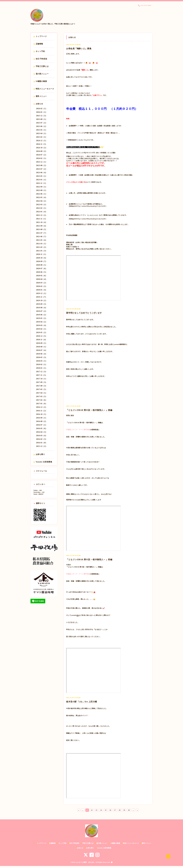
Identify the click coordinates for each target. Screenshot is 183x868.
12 (92, 810)
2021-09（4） (42, 226)
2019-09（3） (42, 304)
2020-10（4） (42, 258)
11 (87, 810)
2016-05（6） (42, 428)
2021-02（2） (42, 247)
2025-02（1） (42, 137)
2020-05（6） (42, 276)
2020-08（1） (42, 265)
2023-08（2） (42, 165)
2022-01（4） (42, 212)
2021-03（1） (42, 244)
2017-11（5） (42, 375)
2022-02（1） (42, 208)
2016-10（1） (42, 414)
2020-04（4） (42, 279)
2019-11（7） (42, 297)
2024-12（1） (42, 141)
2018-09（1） (42, 343)
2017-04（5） (42, 393)
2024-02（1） (42, 158)
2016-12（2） (42, 407)
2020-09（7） (42, 261)
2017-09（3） (42, 382)
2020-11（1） (42, 254)
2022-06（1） (42, 194)
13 (96, 810)
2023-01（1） (42, 180)
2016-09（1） (42, 418)
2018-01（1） (42, 368)
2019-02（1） (42, 329)
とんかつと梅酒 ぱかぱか (85, 862)
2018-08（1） (42, 347)
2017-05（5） (42, 389)
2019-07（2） (42, 311)
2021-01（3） (42, 251)
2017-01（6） (42, 404)
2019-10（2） (42, 301)
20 (129, 810)
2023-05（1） (42, 176)
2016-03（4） (42, 436)
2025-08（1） (42, 119)
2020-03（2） (42, 283)
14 (101, 810)
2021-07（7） (42, 233)
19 (124, 810)
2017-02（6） (42, 400)
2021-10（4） (42, 222)
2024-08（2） (42, 151)
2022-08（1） (42, 190)
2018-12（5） (42, 336)
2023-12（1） (42, 162)
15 (106, 810)
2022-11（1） (42, 183)
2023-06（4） (42, 173)
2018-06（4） (42, 354)
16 (110, 810)
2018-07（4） (42, 350)
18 (120, 810)
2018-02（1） (42, 365)
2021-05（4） (42, 240)
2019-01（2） (42, 333)
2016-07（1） (42, 425)
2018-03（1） (42, 361)
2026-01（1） (42, 112)
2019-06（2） (42, 315)
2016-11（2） (42, 411)
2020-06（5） (42, 272)
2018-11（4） (42, 340)
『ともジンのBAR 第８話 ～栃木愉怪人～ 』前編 (89, 559)
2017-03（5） (42, 396)
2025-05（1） (42, 130)
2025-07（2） (42, 123)
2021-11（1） (42, 219)
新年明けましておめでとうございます (84, 313)
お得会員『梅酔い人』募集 (79, 49)
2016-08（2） (42, 421)
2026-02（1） (42, 109)
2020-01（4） (42, 290)
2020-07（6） (42, 269)
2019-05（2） (42, 318)
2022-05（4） (42, 197)
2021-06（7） (42, 237)
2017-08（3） (42, 386)
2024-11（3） (42, 144)
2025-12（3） (42, 116)
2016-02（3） (42, 439)
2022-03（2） (42, 205)
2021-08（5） (42, 229)
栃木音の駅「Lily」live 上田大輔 (82, 702)
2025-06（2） (42, 126)
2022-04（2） (42, 201)
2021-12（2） (42, 215)
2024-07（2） (42, 155)
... (83, 810)
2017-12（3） (42, 372)
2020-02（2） (42, 286)
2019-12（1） (42, 293)
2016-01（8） (42, 443)
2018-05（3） (42, 357)
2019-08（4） (42, 308)
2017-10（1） (42, 379)
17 (115, 810)
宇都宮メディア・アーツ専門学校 (78, 430)
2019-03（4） (42, 325)
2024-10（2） (42, 148)
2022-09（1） (42, 187)
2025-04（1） (42, 133)
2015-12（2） (42, 446)
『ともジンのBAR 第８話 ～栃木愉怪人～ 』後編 (89, 410)
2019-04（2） (42, 322)
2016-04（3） (42, 432)
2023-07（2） (42, 169)
